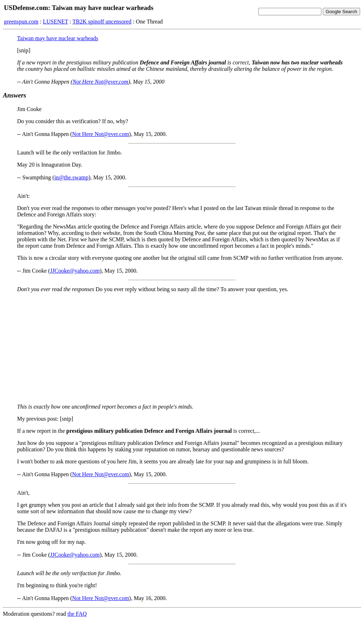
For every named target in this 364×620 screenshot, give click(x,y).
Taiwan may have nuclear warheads (58, 38)
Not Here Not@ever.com (100, 82)
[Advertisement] (182, 348)
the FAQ (77, 614)
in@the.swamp (71, 177)
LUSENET (56, 22)
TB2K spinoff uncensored (102, 22)
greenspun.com (21, 22)
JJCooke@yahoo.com (75, 271)
